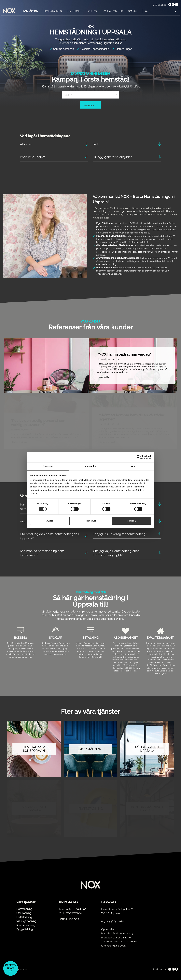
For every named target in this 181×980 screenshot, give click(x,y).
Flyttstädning (24, 917)
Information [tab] (90, 466)
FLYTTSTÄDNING (53, 11)
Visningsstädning (26, 921)
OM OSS (133, 11)
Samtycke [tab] (48, 466)
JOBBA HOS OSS (69, 919)
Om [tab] (133, 466)
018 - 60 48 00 (78, 909)
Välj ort (69, 95)
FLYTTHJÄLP (74, 11)
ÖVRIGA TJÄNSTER (113, 11)
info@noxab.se (159, 5)
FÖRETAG (92, 11)
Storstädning (24, 913)
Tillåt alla (131, 521)
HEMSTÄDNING (30, 11)
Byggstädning (25, 929)
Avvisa (50, 521)
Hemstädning (24, 909)
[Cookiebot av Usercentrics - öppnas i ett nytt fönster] (139, 457)
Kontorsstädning (26, 925)
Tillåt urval (91, 521)
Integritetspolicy (159, 969)
